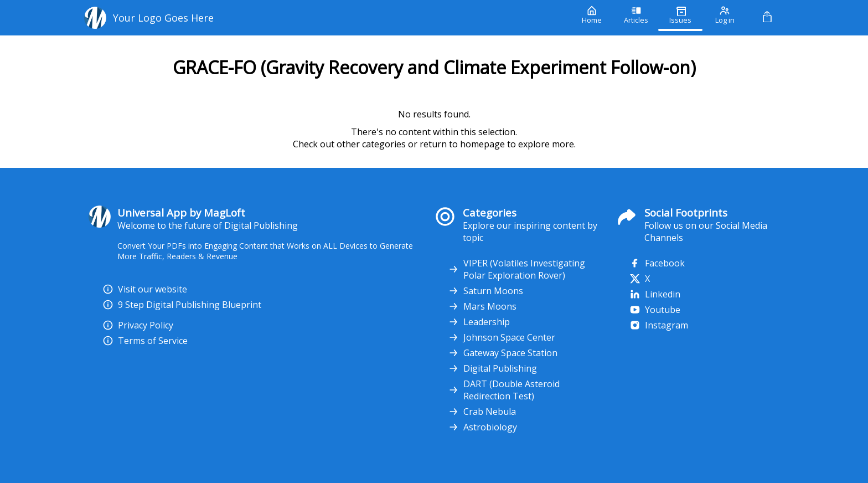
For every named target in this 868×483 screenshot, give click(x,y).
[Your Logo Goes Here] (325, 18)
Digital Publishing (492, 368)
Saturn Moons (485, 291)
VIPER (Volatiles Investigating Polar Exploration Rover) (516, 269)
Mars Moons (482, 306)
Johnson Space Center (502, 337)
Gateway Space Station (503, 353)
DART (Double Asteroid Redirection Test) (504, 390)
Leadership (479, 322)
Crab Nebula (482, 412)
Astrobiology (482, 427)
